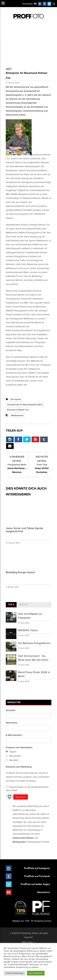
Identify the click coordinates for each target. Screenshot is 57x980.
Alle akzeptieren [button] (36, 973)
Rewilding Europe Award (20, 572)
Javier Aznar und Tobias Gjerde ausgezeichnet (24, 530)
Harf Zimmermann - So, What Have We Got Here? (33, 658)
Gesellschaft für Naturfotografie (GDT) (25, 405)
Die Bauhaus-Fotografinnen (34, 643)
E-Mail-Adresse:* (14, 735)
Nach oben (28, 942)
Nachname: (12, 723)
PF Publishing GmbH (41, 910)
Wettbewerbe (17, 415)
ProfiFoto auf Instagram (37, 868)
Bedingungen (19, 842)
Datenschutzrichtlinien (23, 838)
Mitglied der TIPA (21, 910)
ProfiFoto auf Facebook (37, 876)
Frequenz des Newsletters (19, 747)
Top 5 (11, 604)
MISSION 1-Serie (28, 630)
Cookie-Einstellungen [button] (15, 973)
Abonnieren (43, 892)
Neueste (23, 604)
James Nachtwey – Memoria (17, 468)
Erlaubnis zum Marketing (19, 767)
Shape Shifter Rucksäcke (42, 468)
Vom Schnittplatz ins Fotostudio (30, 616)
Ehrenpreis (16, 399)
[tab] (11, 605)
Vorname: (11, 710)
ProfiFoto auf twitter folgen (35, 884)
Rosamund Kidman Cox (18, 410)
